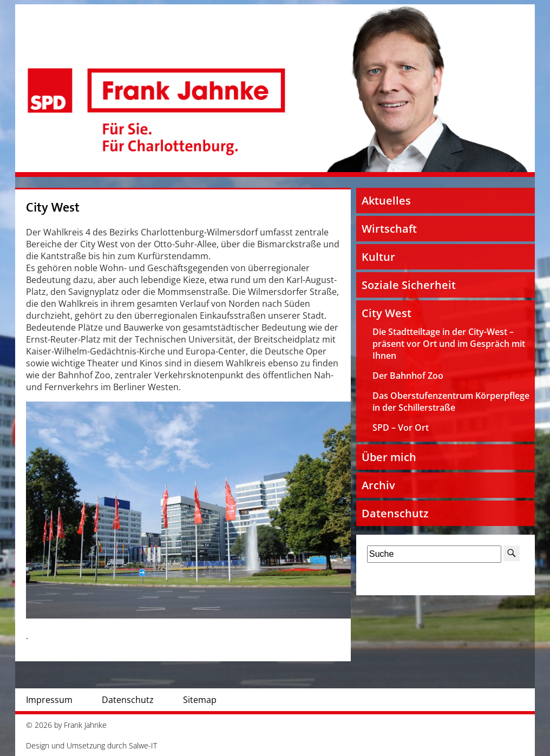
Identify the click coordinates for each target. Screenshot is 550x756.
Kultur (378, 257)
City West (53, 208)
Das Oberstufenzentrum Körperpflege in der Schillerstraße (451, 402)
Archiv (378, 485)
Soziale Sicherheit (409, 285)
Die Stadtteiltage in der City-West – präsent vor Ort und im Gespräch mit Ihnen (449, 344)
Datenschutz (395, 513)
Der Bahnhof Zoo (408, 376)
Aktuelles (386, 200)
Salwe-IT (143, 745)
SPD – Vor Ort (401, 428)
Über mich (389, 457)
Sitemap (200, 700)
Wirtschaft (389, 229)
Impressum (49, 700)
